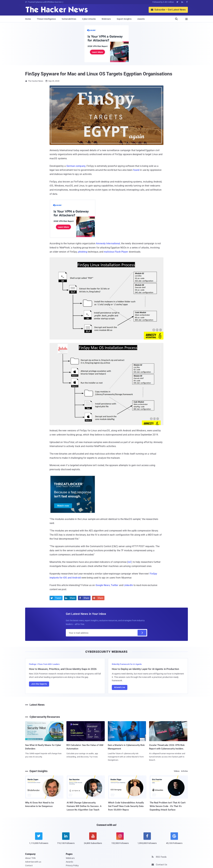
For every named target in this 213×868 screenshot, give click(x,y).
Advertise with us (33, 862)
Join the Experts (39, 684)
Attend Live (120, 687)
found (136, 170)
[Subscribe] (142, 633)
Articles (184, 771)
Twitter (115, 585)
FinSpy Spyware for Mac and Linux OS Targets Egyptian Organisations (99, 74)
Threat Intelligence (46, 19)
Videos (177, 771)
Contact (29, 865)
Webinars (106, 19)
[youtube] (93, 840)
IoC (130, 562)
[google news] (174, 839)
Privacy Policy (72, 865)
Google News (103, 585)
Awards (141, 19)
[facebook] (147, 840)
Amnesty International (108, 243)
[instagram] (120, 840)
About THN (30, 858)
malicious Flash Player (116, 252)
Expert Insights (124, 19)
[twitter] (39, 840)
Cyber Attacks (89, 19)
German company (76, 166)
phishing (83, 252)
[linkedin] (66, 840)
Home (28, 19)
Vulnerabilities (69, 19)
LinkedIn (128, 585)
